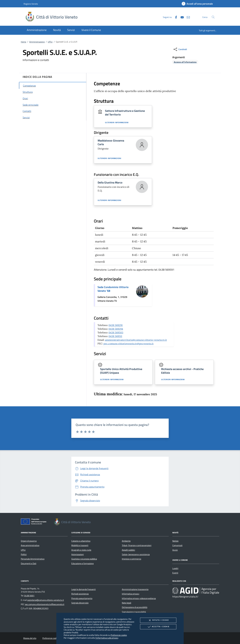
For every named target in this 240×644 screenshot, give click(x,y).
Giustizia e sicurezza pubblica (84, 559)
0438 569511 (115, 336)
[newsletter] (187, 17)
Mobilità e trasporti (80, 545)
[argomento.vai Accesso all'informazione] (185, 62)
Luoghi (175, 568)
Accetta (158, 627)
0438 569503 (116, 332)
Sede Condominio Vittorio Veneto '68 (113, 289)
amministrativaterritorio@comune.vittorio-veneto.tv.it (136, 340)
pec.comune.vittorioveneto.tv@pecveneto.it (128, 344)
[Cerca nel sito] (213, 17)
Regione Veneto (31, 4)
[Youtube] (181, 17)
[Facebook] (175, 17)
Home (23, 42)
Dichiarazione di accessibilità (135, 607)
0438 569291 (116, 325)
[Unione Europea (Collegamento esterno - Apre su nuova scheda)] (34, 522)
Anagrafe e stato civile (81, 550)
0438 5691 (29, 596)
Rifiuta (158, 620)
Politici (24, 554)
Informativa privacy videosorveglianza (139, 598)
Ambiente (126, 541)
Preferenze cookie (119, 635)
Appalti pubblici (128, 550)
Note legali (127, 603)
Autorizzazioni (78, 554)
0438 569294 (116, 329)
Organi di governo (29, 541)
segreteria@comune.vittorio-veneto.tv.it (46, 600)
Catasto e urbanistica (81, 541)
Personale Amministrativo (33, 559)
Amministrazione (37, 42)
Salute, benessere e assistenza (136, 554)
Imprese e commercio (131, 559)
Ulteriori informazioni (117, 123)
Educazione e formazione (82, 563)
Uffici (50, 42)
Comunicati (177, 545)
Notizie (175, 541)
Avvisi (175, 550)
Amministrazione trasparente (135, 589)
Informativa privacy (131, 594)
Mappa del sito (30, 638)
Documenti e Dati (29, 563)
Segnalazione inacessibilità (134, 612)
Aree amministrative (30, 545)
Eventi (175, 573)
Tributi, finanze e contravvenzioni (137, 545)
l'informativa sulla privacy (107, 638)
